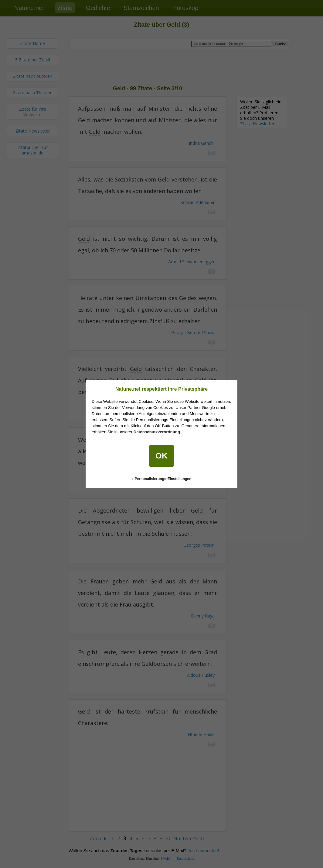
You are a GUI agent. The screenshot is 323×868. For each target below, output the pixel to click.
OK (161, 456)
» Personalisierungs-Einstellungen (162, 479)
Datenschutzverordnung (157, 432)
